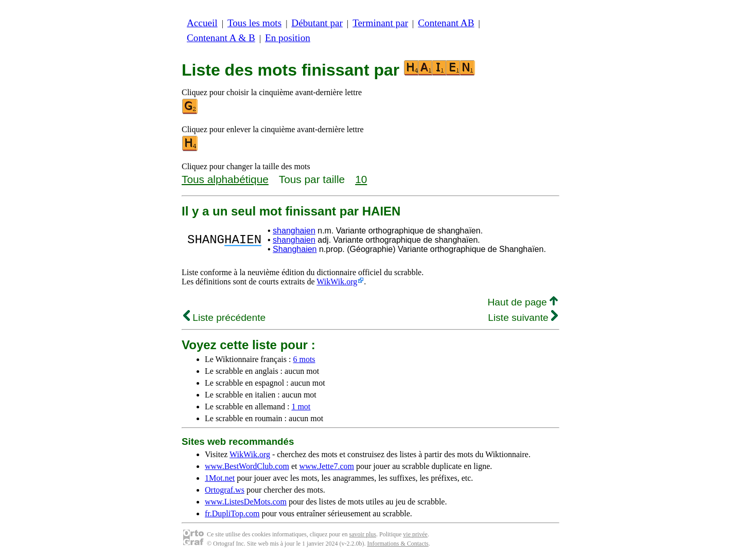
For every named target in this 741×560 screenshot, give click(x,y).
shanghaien (294, 231)
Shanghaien (295, 249)
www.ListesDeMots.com (246, 502)
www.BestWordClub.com (247, 466)
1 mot (301, 407)
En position (288, 38)
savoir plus (363, 534)
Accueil (202, 23)
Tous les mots (254, 23)
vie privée (415, 534)
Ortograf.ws (225, 490)
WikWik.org (337, 282)
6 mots (304, 359)
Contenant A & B (221, 38)
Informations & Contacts (398, 544)
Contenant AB (446, 23)
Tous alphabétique (225, 179)
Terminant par (380, 23)
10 (361, 179)
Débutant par (317, 23)
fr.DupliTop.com (232, 513)
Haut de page (523, 302)
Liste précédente (224, 318)
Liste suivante (523, 318)
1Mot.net (220, 478)
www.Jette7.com (327, 466)
